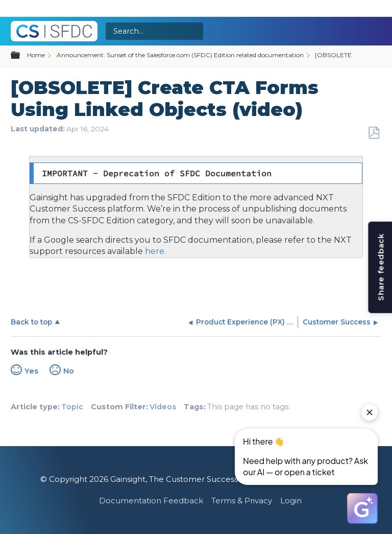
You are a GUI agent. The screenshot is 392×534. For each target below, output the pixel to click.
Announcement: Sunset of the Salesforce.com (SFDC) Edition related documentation (180, 55)
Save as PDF (374, 133)
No (69, 371)
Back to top (31, 322)
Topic (72, 407)
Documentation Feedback (151, 501)
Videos (163, 407)
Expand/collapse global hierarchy (21, 56)
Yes (31, 371)
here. (154, 251)
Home (36, 55)
